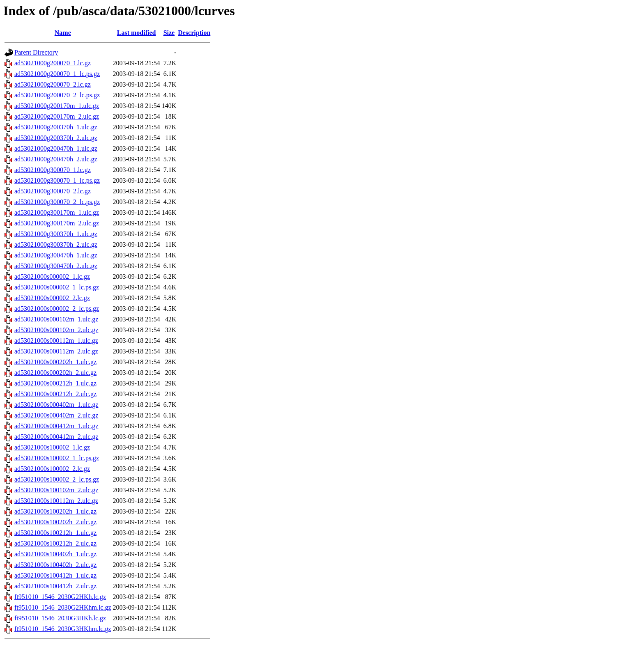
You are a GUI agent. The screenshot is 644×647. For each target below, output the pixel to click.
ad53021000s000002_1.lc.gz (52, 276)
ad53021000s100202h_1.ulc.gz (55, 511)
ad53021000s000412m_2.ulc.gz (56, 437)
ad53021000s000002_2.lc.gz (52, 298)
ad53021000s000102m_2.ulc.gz (56, 330)
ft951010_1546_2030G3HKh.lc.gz (60, 618)
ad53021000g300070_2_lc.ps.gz (57, 202)
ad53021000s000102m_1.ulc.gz (56, 319)
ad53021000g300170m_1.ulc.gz (57, 212)
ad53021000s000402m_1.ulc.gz (56, 405)
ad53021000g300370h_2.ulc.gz (56, 244)
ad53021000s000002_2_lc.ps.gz (57, 309)
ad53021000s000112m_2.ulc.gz (56, 351)
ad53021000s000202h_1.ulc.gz (55, 362)
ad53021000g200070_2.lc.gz (53, 84)
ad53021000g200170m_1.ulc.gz (57, 106)
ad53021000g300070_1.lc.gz (53, 170)
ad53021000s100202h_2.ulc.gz (55, 522)
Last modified (137, 33)
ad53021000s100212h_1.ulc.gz (55, 533)
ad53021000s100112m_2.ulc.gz (56, 501)
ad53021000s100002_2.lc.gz (52, 469)
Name (63, 33)
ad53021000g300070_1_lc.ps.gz (57, 180)
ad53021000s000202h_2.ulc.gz (55, 373)
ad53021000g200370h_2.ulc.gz (56, 138)
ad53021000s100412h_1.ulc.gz (55, 575)
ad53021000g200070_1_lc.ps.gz (57, 74)
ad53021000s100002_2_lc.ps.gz (57, 479)
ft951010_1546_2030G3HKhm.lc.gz (63, 629)
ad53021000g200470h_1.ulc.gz (56, 148)
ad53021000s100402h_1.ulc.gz (55, 554)
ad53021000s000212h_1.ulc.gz (55, 383)
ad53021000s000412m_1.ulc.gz (56, 426)
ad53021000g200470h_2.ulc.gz (56, 159)
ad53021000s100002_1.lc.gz (52, 447)
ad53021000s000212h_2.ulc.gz (55, 394)
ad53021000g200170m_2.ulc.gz (57, 116)
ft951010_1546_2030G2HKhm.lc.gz (63, 607)
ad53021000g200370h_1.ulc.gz (56, 127)
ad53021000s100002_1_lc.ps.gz (57, 458)
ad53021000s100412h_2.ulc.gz (55, 586)
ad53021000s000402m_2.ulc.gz (56, 415)
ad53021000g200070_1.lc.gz (53, 63)
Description (194, 33)
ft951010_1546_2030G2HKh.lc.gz (60, 597)
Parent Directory (36, 52)
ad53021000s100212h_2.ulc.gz (55, 543)
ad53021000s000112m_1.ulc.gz (56, 341)
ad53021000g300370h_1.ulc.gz (56, 234)
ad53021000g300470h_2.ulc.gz (56, 266)
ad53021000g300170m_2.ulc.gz (57, 223)
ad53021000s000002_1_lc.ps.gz (57, 287)
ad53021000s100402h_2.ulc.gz (55, 565)
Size (169, 33)
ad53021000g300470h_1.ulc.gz (56, 255)
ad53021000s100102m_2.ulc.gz (56, 490)
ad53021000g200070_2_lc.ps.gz (57, 95)
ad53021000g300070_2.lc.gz (53, 191)
